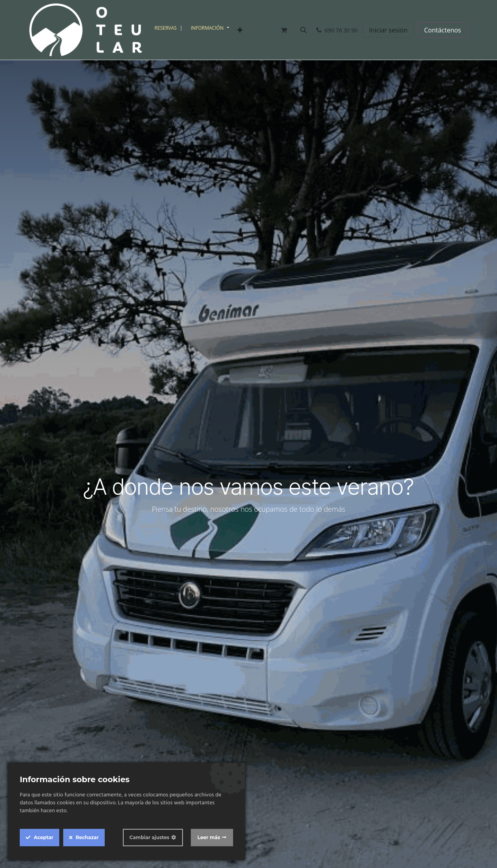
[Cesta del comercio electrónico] (284, 30)
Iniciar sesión (388, 30)
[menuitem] (169, 28)
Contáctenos (442, 30)
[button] (303, 30)
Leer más (209, 837)
